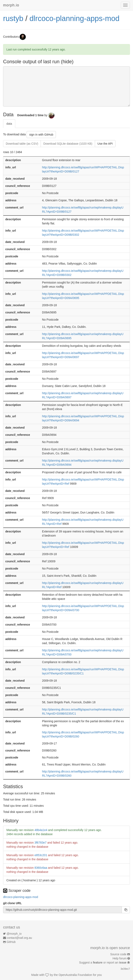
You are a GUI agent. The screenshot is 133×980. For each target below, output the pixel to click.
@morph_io (14, 934)
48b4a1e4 (41, 830)
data (9, 124)
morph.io (11, 5)
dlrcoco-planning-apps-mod (74, 18)
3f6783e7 (40, 843)
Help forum (120, 958)
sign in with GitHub (41, 135)
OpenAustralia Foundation (75, 975)
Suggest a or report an (103, 962)
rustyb (13, 18)
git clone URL (12, 903)
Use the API (105, 144)
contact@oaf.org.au (19, 938)
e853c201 (41, 855)
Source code (118, 954)
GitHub (11, 942)
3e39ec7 (125, 969)
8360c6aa (41, 868)
